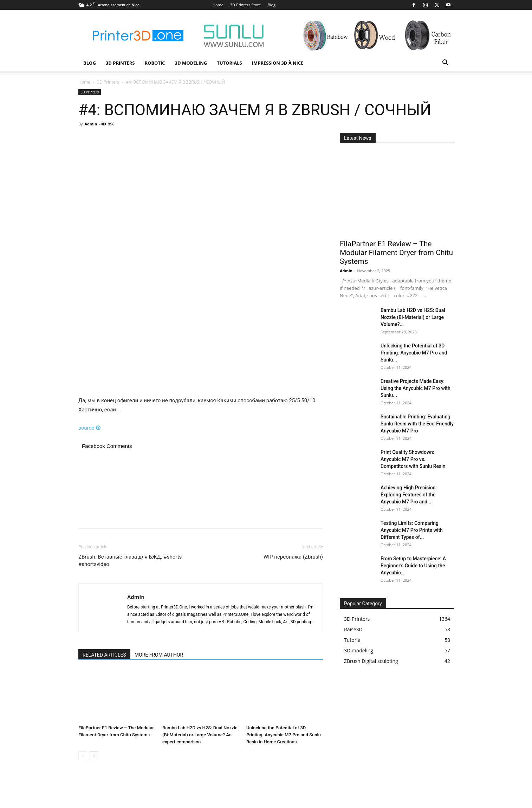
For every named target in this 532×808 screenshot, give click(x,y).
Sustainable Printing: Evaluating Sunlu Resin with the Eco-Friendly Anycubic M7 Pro (417, 424)
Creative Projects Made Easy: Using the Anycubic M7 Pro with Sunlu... (416, 388)
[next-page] (94, 756)
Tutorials (229, 63)
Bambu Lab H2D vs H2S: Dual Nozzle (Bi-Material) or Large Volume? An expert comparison (200, 735)
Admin (91, 124)
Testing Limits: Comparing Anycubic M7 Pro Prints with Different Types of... (412, 530)
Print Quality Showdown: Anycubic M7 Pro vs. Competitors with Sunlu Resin (413, 459)
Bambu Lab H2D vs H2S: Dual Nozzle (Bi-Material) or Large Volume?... (413, 317)
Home (218, 5)
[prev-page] (83, 756)
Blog (271, 5)
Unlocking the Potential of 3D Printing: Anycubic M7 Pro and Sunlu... (414, 353)
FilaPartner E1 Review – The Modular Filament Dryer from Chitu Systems (396, 253)
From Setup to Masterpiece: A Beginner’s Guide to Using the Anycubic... (413, 566)
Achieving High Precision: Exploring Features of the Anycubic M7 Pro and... (409, 495)
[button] (445, 63)
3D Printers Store (246, 5)
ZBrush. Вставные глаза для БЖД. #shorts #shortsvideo (130, 561)
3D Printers (120, 63)
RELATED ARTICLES (104, 655)
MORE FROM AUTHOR (159, 655)
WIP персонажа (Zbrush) (293, 557)
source (89, 428)
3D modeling (191, 63)
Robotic (155, 63)
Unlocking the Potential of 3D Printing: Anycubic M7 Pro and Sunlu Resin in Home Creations (284, 735)
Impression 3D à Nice (278, 63)
